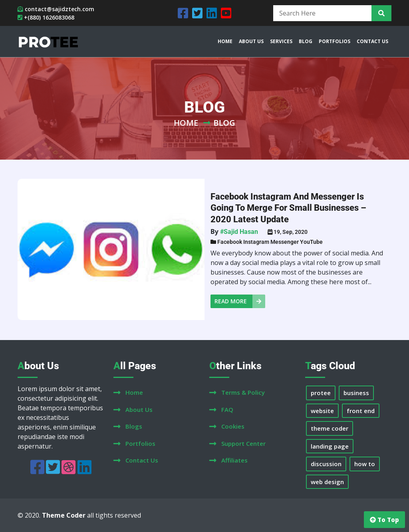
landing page (330, 446)
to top (384, 520)
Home (186, 123)
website (322, 411)
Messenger (285, 242)
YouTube (311, 242)
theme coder (330, 428)
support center (243, 443)
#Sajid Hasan (239, 232)
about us (139, 409)
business (356, 393)
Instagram (256, 242)
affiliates (234, 460)
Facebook (230, 242)
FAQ (227, 409)
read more (240, 301)
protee (321, 393)
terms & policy (243, 392)
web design (327, 482)
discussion (326, 464)
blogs (134, 426)
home (134, 392)
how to (365, 464)
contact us (142, 460)
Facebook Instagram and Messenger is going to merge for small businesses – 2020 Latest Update (288, 208)
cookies (233, 426)
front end (361, 411)
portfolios (140, 443)
